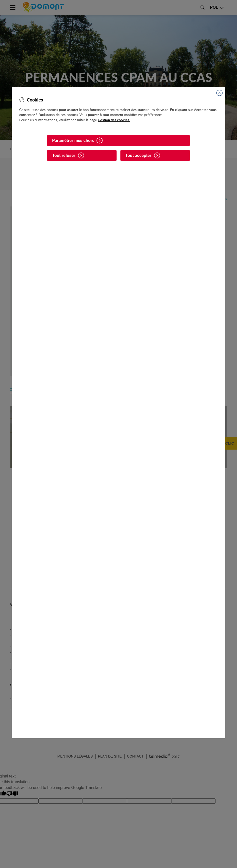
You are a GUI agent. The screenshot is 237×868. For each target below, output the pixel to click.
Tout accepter (138, 155)
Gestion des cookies (114, 120)
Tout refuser (64, 155)
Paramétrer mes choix (73, 141)
